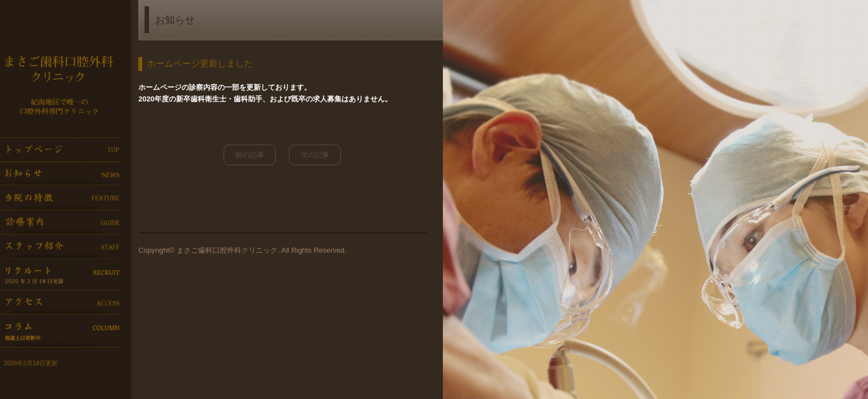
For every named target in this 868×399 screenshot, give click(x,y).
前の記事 (250, 155)
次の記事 (315, 155)
